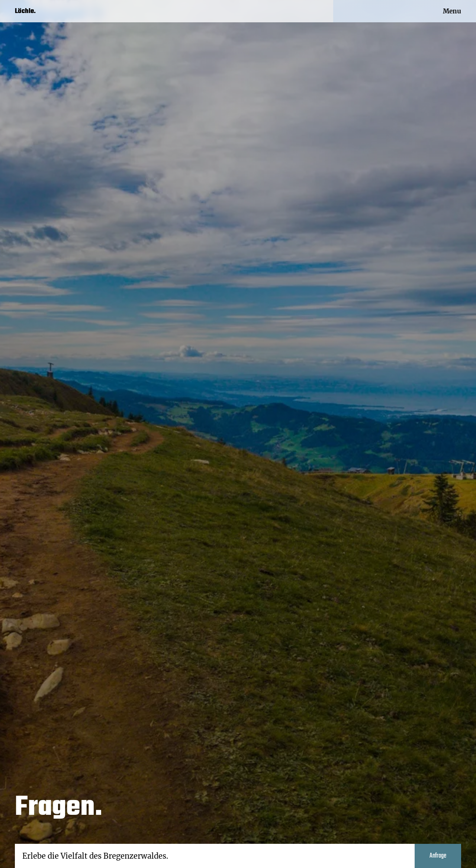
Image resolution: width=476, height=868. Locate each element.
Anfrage (438, 856)
